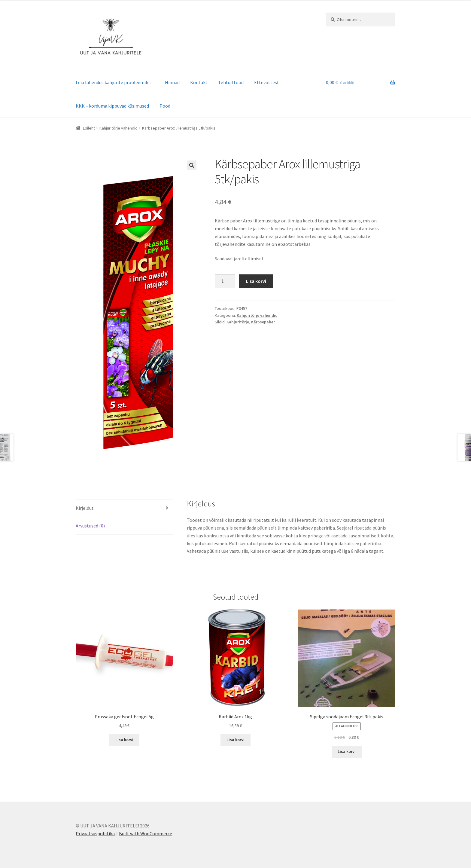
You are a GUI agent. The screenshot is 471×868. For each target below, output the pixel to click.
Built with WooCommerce (146, 833)
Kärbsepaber (263, 322)
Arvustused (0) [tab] (90, 526)
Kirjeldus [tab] (85, 508)
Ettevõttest (267, 82)
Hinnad (172, 82)
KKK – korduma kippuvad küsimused (112, 106)
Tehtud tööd (231, 82)
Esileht (89, 128)
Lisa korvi (256, 281)
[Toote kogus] (225, 281)
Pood (165, 106)
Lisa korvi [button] (124, 740)
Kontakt (199, 82)
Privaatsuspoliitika (95, 833)
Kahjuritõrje (238, 322)
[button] (192, 165)
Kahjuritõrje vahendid (119, 128)
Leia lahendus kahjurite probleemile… (115, 82)
